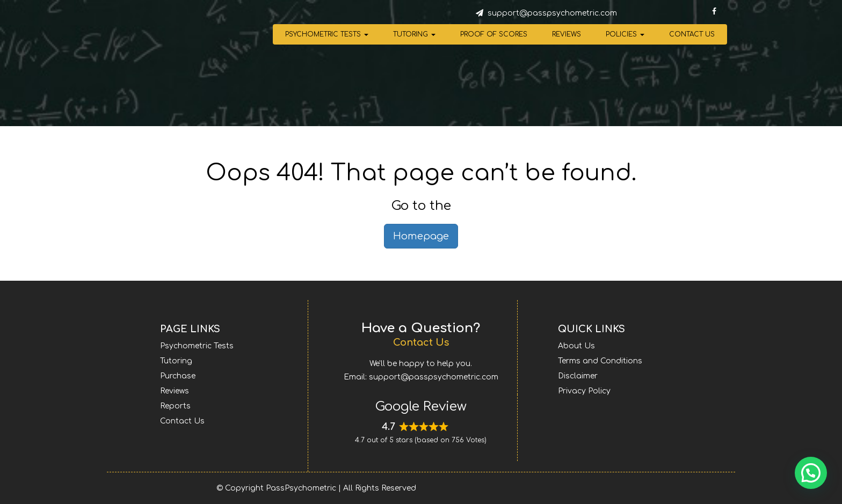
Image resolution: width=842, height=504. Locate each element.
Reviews (567, 34)
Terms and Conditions (600, 361)
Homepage (421, 236)
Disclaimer (578, 376)
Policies (625, 34)
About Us (576, 346)
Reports (175, 406)
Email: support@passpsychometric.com (421, 377)
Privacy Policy (584, 391)
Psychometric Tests (327, 34)
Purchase (178, 376)
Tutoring (414, 34)
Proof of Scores (494, 34)
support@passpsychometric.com (552, 13)
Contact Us (692, 34)
